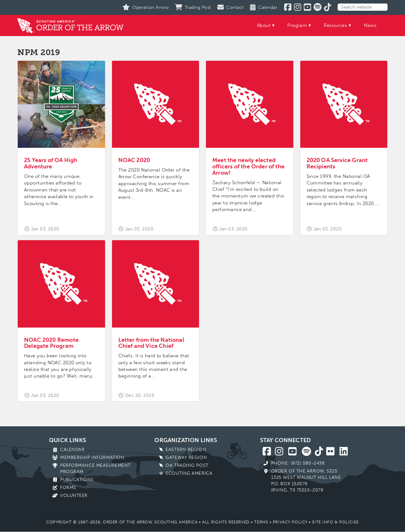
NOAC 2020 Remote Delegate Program (51, 343)
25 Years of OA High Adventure (51, 163)
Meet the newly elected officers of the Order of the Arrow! (248, 166)
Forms (68, 488)
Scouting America (189, 473)
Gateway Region (186, 457)
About (264, 25)
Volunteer (74, 495)
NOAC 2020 (134, 160)
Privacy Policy (290, 522)
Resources (335, 25)
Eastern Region (186, 450)
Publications (77, 480)
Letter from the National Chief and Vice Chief (151, 343)
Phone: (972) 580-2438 (298, 463)
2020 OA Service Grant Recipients (337, 163)
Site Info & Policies (335, 522)
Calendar (72, 450)
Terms (261, 522)
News (370, 25)
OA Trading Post (187, 465)
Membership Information (92, 457)
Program (297, 25)
